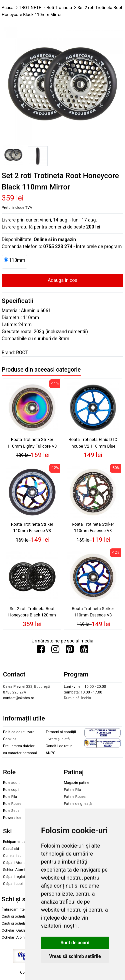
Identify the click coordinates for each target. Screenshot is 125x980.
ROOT (22, 353)
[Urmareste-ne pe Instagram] (55, 651)
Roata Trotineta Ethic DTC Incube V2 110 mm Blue (93, 443)
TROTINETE (30, 8)
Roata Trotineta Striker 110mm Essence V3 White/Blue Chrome (93, 613)
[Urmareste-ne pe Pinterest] (70, 651)
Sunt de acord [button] (75, 943)
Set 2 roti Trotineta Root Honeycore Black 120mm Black (32, 613)
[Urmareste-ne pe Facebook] (41, 651)
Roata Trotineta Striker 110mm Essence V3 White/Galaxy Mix (93, 528)
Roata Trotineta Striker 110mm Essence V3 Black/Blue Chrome (32, 528)
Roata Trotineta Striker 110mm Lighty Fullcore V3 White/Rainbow (32, 444)
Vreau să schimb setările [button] (75, 956)
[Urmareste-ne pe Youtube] (84, 651)
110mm (17, 260)
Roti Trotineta (59, 8)
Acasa (8, 8)
